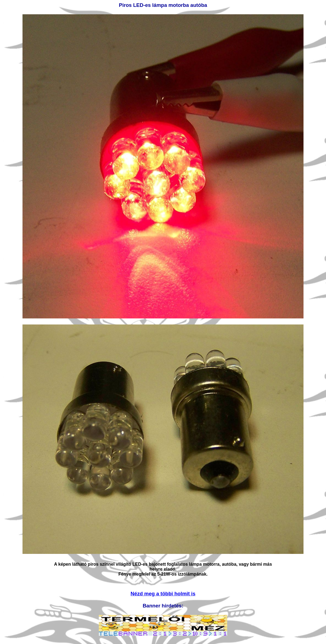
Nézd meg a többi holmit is (163, 594)
